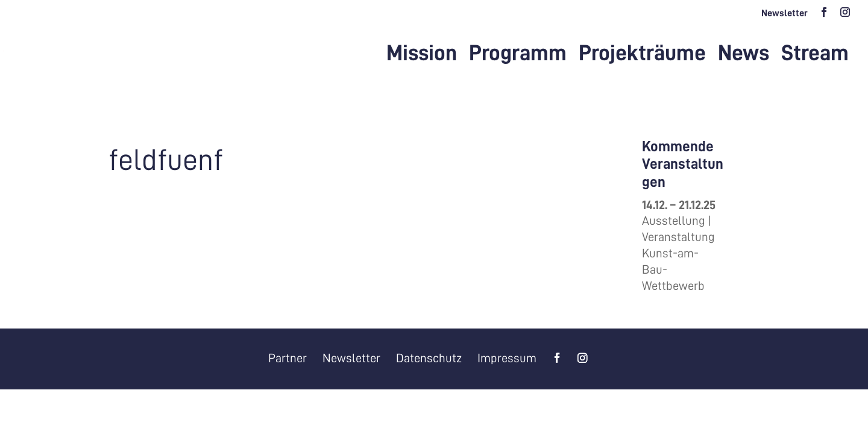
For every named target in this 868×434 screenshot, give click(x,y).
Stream (815, 55)
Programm (518, 55)
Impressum (507, 358)
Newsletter (785, 13)
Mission (422, 55)
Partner (288, 358)
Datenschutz (429, 358)
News (744, 55)
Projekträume (642, 55)
